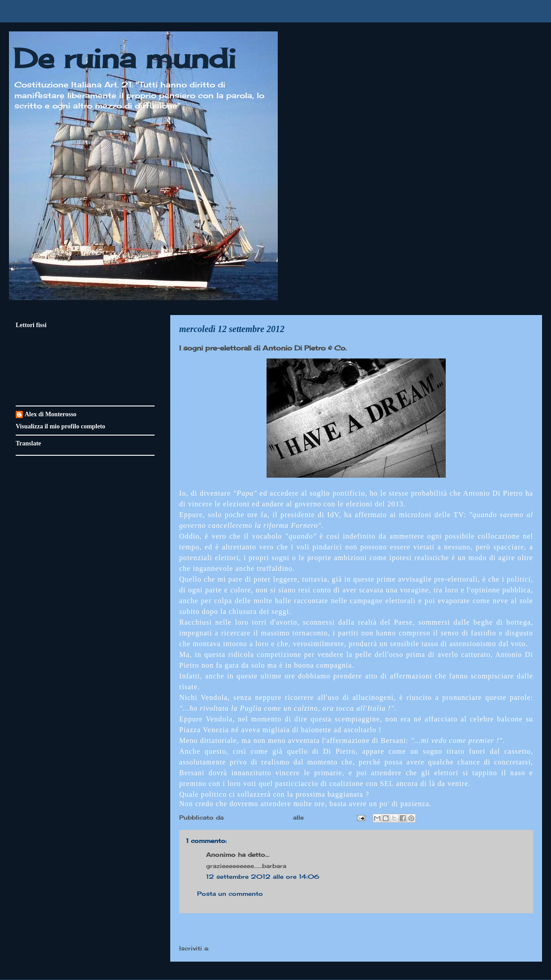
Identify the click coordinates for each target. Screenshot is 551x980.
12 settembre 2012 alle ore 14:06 (263, 876)
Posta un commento (230, 894)
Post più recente (215, 930)
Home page (356, 930)
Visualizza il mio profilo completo (60, 426)
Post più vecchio (497, 930)
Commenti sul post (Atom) (255, 948)
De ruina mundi (125, 58)
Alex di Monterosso (51, 414)
